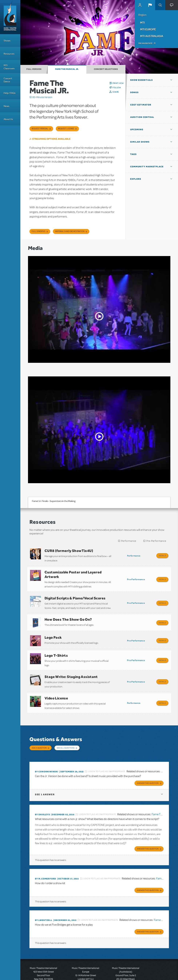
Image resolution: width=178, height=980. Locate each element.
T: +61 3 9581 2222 (126, 971)
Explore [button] (136, 179)
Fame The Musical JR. (67, 69)
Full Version (34, 69)
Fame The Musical (162, 798)
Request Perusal (40, 129)
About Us (8, 119)
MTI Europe (148, 29)
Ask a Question (39, 735)
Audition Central (142, 117)
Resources (9, 54)
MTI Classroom (9, 67)
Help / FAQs (10, 93)
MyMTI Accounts (140, 5)
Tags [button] (133, 154)
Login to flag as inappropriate (107, 755)
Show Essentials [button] (141, 80)
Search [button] (160, 5)
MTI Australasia (152, 36)
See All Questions (66, 735)
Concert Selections (106, 69)
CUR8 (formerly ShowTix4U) (69, 551)
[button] (150, 5)
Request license (66, 129)
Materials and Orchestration (70, 231)
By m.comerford (46, 861)
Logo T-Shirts (56, 647)
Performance (129, 541)
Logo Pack (53, 631)
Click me (31, 97)
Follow (117, 87)
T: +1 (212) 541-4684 (43, 964)
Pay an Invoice (145, 43)
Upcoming (137, 129)
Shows (7, 41)
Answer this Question (148, 766)
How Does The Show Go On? (68, 615)
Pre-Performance (156, 541)
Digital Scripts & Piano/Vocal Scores (75, 595)
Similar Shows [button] (140, 142)
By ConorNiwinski (47, 755)
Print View (118, 83)
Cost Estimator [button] (141, 105)
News (6, 106)
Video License (56, 687)
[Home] (10, 17)
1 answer (45, 778)
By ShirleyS (42, 798)
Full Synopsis (38, 231)
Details (162, 556)
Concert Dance (8, 80)
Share (116, 92)
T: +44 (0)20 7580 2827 (86, 964)
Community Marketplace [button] (147, 167)
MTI (142, 23)
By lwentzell (44, 902)
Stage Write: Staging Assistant (71, 667)
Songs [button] (134, 92)
